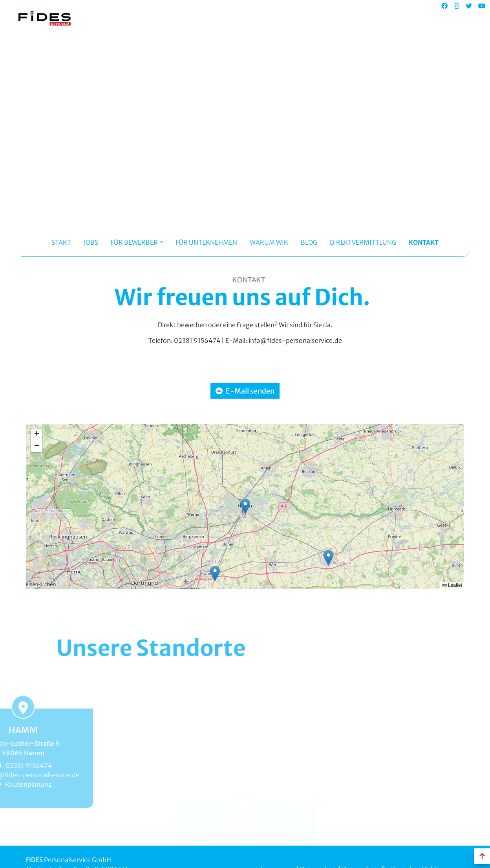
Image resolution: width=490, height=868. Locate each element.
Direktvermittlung (363, 242)
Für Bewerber (134, 242)
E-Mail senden (245, 391)
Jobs (91, 242)
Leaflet (452, 585)
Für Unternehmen (206, 242)
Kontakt (424, 242)
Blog (309, 242)
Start (61, 242)
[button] (245, 506)
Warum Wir (269, 242)
